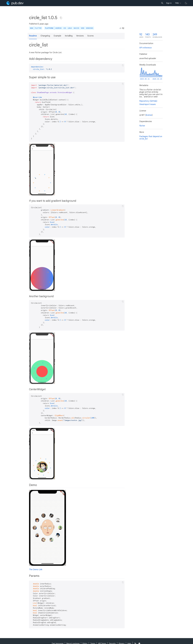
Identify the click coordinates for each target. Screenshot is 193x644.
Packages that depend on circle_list (151, 138)
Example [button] (57, 36)
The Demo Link (36, 570)
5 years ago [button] (43, 24)
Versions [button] (80, 36)
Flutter (38, 28)
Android (58, 28)
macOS (76, 28)
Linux (70, 28)
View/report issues (148, 104)
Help (177, 3)
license (149, 115)
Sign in (169, 3)
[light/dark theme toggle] (186, 3)
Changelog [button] (45, 36)
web (83, 28)
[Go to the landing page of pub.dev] (15, 3)
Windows (90, 28)
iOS (65, 28)
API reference (145, 48)
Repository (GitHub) (148, 101)
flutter (142, 126)
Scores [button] (91, 36)
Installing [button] (69, 36)
